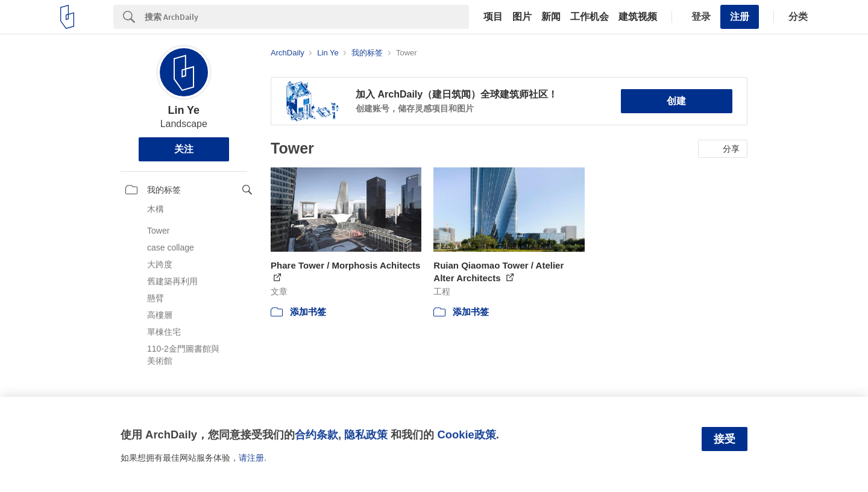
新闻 (551, 17)
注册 (740, 17)
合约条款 (316, 434)
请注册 (251, 458)
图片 (522, 17)
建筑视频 (638, 17)
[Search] (307, 17)
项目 (493, 17)
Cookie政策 (466, 434)
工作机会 (590, 17)
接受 (725, 439)
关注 (184, 149)
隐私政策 (366, 434)
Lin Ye (184, 110)
